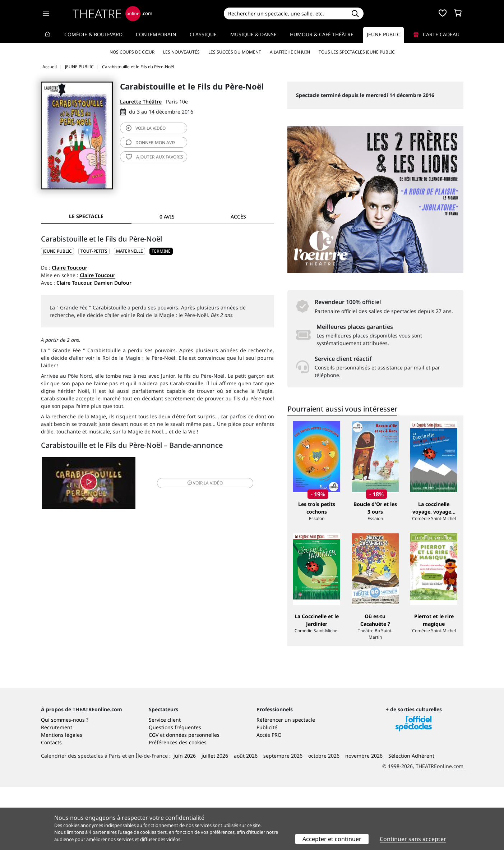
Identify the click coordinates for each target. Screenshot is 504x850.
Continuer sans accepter (413, 839)
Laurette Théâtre (141, 102)
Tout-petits (94, 251)
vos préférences (218, 832)
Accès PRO (269, 798)
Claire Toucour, (75, 283)
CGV (154, 798)
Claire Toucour (70, 268)
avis (151, 143)
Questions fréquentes (175, 790)
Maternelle (130, 251)
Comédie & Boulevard (93, 34)
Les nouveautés (181, 52)
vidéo (146, 128)
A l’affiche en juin (290, 52)
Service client (165, 783)
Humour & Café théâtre (322, 34)
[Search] (285, 13)
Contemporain (156, 34)
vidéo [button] (196, 484)
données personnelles (193, 798)
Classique (203, 34)
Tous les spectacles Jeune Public (357, 52)
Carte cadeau (436, 34)
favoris (154, 157)
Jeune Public (383, 34)
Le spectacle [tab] (86, 216)
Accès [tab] (238, 217)
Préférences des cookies (178, 805)
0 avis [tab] (167, 217)
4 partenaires (103, 832)
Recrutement (57, 790)
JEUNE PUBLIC (57, 251)
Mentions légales (62, 798)
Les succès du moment (235, 52)
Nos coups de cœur (132, 52)
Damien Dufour (113, 283)
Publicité (267, 790)
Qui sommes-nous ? (65, 783)
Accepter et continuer (332, 839)
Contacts (51, 805)
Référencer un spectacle (286, 783)
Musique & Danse (253, 34)
